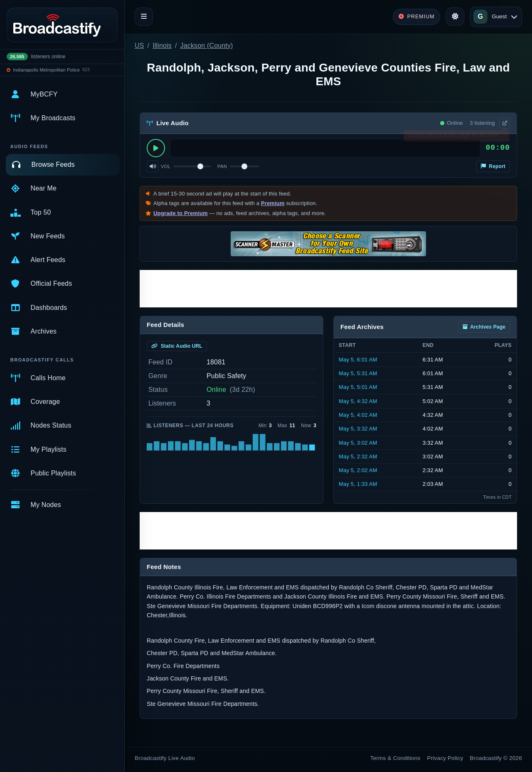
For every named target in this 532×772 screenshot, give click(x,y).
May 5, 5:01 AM (358, 387)
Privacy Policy (445, 758)
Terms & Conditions (395, 758)
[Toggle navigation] (144, 17)
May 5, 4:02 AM (358, 415)
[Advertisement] (328, 289)
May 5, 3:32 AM (358, 429)
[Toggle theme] (455, 17)
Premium (273, 203)
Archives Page (484, 327)
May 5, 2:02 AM (358, 470)
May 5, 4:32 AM (358, 401)
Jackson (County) (207, 46)
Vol (166, 166)
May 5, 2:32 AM (358, 457)
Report (493, 166)
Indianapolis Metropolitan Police (47, 70)
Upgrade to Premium (181, 213)
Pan (222, 166)
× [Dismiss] (504, 137)
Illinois (162, 46)
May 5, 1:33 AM (358, 484)
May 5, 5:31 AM (358, 373)
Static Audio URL (177, 346)
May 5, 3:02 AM (358, 443)
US (139, 46)
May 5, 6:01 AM (358, 360)
